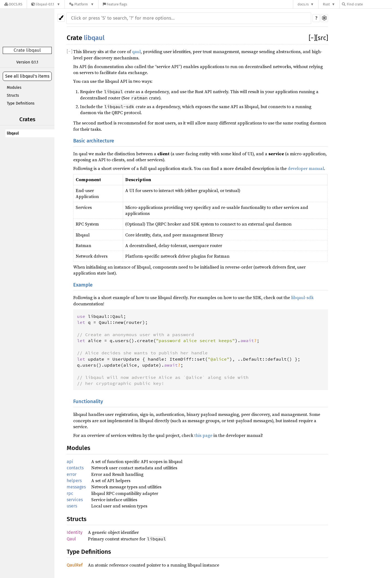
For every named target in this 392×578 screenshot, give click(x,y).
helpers (74, 481)
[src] (322, 38)
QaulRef (75, 565)
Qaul (71, 539)
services (75, 500)
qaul (136, 51)
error (72, 474)
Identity (75, 532)
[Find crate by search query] (369, 4)
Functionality (88, 401)
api (70, 462)
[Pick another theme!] (61, 18)
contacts (75, 468)
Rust (326, 4)
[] (312, 38)
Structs (13, 95)
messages (76, 487)
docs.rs (303, 4)
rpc (70, 493)
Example (83, 285)
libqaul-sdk (302, 297)
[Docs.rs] (13, 4)
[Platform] (82, 4)
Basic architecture (94, 141)
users (72, 506)
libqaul (13, 133)
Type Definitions (21, 103)
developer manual (306, 168)
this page (203, 435)
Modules (14, 88)
